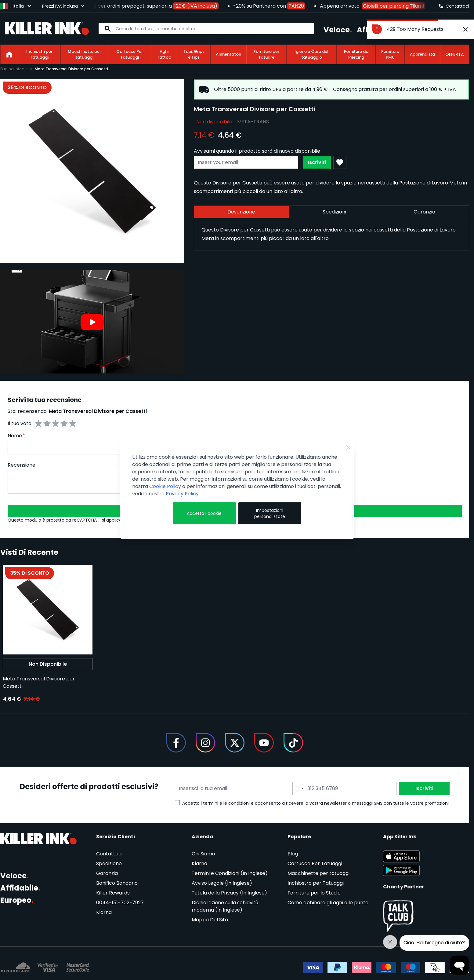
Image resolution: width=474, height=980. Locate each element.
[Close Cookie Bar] (348, 447)
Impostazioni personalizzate (270, 513)
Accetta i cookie (204, 513)
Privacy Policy (182, 494)
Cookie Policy (165, 486)
